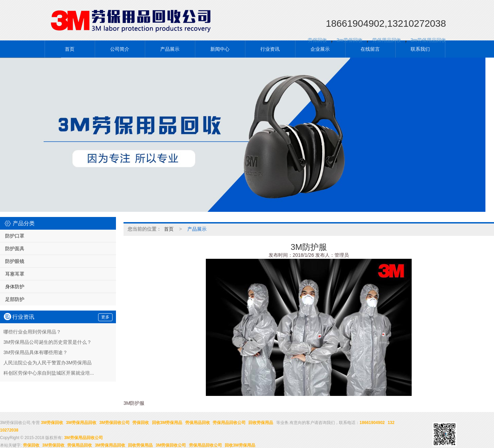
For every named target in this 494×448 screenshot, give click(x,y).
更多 (105, 317)
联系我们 (420, 49)
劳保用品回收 (387, 40)
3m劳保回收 (349, 40)
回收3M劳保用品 (167, 422)
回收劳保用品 (261, 422)
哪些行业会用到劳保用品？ (32, 331)
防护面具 (15, 248)
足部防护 (15, 299)
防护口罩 (15, 235)
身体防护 (15, 286)
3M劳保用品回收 (81, 422)
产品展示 (170, 49)
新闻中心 (220, 49)
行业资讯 (270, 49)
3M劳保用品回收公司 (84, 437)
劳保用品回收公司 (229, 422)
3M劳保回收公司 (114, 422)
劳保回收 (317, 40)
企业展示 (320, 49)
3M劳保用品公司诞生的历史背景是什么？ (48, 342)
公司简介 (120, 49)
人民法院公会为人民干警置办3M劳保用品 (48, 362)
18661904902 (372, 422)
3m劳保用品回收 (428, 40)
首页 (70, 49)
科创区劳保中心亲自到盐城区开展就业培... (49, 373)
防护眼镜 (15, 261)
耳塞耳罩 (15, 274)
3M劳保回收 (52, 422)
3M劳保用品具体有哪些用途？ (36, 352)
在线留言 (370, 49)
